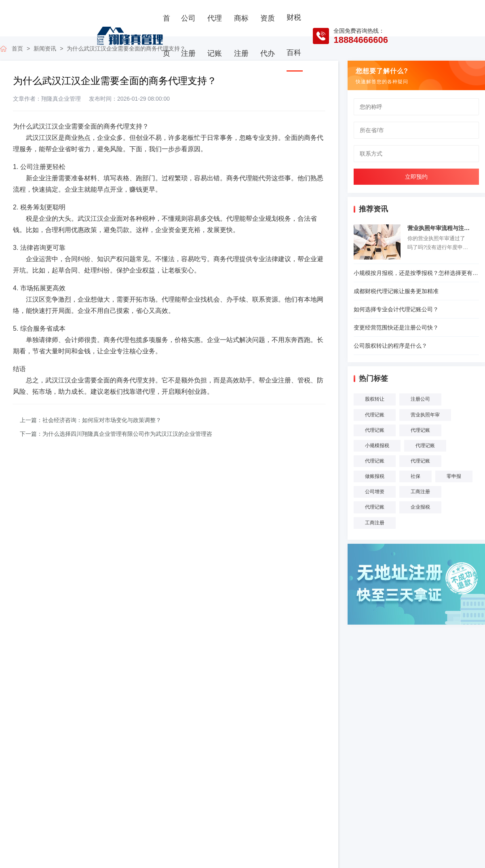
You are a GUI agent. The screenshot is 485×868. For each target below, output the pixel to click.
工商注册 (420, 492)
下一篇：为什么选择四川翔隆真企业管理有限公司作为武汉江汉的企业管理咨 (116, 434)
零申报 (454, 476)
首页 (167, 36)
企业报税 (420, 507)
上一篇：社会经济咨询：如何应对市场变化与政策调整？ (91, 420)
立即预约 (416, 177)
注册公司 (420, 399)
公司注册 (188, 36)
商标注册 (241, 36)
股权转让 (375, 399)
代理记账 (215, 36)
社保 (415, 476)
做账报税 (375, 476)
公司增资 (375, 492)
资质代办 (268, 36)
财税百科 (294, 35)
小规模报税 (377, 446)
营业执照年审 (425, 415)
